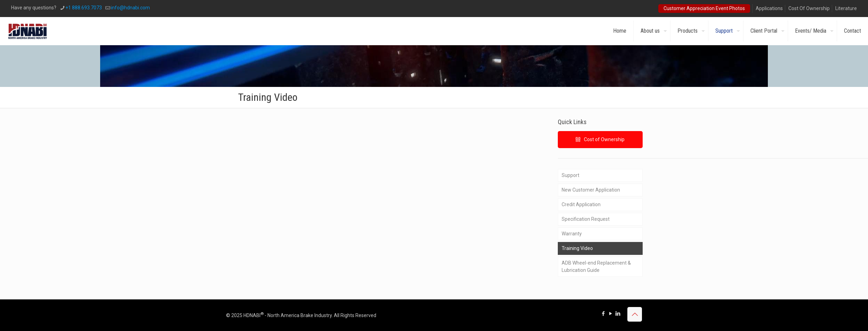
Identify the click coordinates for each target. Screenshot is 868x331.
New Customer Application (591, 190)
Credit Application (581, 204)
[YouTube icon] (610, 314)
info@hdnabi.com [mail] (130, 8)
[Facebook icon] (603, 314)
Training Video (577, 248)
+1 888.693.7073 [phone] (84, 8)
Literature (846, 8)
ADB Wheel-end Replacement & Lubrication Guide (596, 267)
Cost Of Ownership (809, 8)
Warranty (572, 234)
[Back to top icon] (635, 314)
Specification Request (586, 219)
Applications (769, 8)
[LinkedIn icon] (618, 314)
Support (570, 175)
